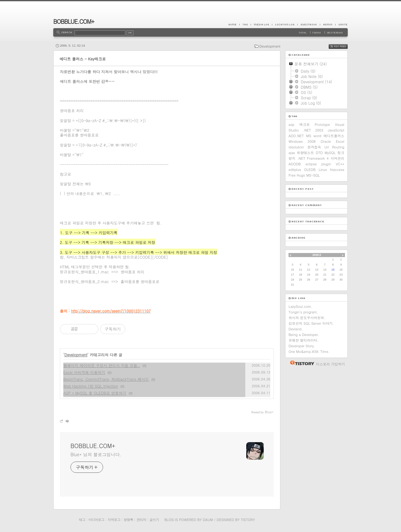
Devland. (296, 329)
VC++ (340, 164)
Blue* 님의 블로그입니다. (96, 454)
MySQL (330, 153)
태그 (82, 520)
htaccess (337, 170)
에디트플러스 (334, 136)
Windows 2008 (302, 141)
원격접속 (314, 147)
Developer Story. (302, 346)
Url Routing (334, 147)
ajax (292, 153)
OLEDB (310, 170)
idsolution (296, 147)
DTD (319, 153)
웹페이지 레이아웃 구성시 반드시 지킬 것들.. (102, 365)
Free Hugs (297, 175)
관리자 (141, 520)
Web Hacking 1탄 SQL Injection (91, 386)
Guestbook (309, 24)
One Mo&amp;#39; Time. (309, 351)
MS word (314, 136)
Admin (328, 24)
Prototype (323, 124)
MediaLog (261, 24)
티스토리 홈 (301, 363)
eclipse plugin (318, 164)
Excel (340, 141)
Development (270, 46)
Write (341, 24)
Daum (208, 520)
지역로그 (114, 520)
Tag (245, 24)
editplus (295, 170)
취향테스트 (305, 153)
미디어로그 (96, 520)
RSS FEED (343, 46)
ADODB (295, 164)
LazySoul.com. (300, 306)
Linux (323, 170)
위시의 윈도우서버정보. (307, 318)
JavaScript (336, 130)
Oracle (326, 141)
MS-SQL (313, 175)
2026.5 (317, 255)
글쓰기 (154, 520)
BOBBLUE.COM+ (74, 21)
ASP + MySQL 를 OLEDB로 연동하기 (95, 393)
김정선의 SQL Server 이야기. (311, 323)
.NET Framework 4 (313, 158)
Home (234, 24)
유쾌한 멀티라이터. (304, 340)
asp (292, 124)
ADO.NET (296, 136)
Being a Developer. (304, 335)
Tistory (248, 520)
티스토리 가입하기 (331, 364)
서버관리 (337, 158)
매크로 (305, 124)
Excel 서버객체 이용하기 (84, 372)
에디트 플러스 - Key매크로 (83, 59)
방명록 (128, 520)
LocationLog (285, 24)
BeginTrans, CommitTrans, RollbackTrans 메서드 (106, 379)
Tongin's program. (303, 312)
